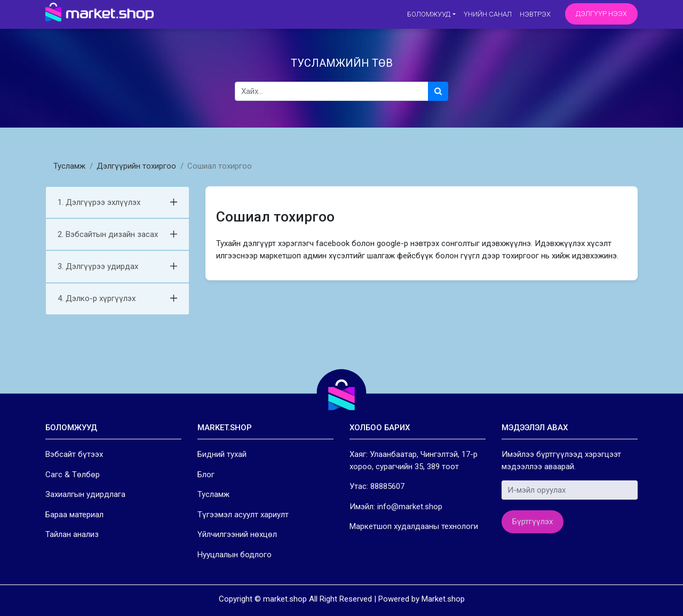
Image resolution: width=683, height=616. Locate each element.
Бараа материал (74, 515)
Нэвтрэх (535, 14)
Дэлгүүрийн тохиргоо (136, 166)
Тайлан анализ (72, 534)
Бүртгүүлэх (533, 522)
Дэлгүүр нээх (601, 14)
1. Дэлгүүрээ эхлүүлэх (99, 202)
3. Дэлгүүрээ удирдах (98, 266)
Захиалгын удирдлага (85, 494)
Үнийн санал (488, 14)
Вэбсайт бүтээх (74, 454)
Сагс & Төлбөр (73, 475)
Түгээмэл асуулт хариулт (243, 515)
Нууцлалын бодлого (235, 555)
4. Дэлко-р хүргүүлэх (97, 298)
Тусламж (69, 166)
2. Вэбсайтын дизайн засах (108, 234)
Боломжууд (429, 14)
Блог (206, 475)
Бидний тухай (222, 454)
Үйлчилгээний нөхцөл (237, 534)
